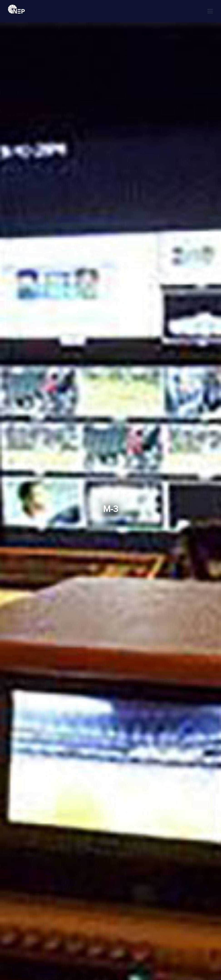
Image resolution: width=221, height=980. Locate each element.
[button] (209, 11)
